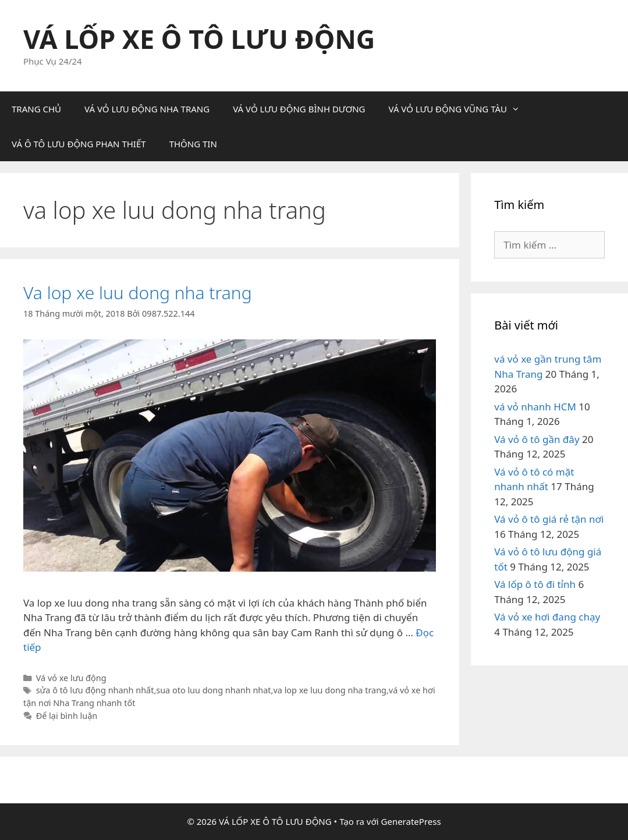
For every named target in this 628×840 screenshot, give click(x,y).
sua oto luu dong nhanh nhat (213, 690)
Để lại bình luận (67, 716)
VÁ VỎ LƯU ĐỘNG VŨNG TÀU (460, 109)
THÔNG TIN (193, 144)
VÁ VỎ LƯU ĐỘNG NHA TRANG (147, 109)
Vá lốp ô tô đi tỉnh (535, 584)
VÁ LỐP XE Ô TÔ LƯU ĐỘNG (199, 39)
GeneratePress (411, 821)
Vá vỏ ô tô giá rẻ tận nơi (549, 519)
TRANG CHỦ (36, 109)
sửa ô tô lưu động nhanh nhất (95, 690)
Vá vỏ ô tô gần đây (537, 439)
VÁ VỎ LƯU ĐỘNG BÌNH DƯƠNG (299, 109)
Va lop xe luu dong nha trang (138, 293)
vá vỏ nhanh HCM (535, 407)
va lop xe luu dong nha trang (330, 690)
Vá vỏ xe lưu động (71, 678)
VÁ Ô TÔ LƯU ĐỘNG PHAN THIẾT (79, 144)
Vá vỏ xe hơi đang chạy (547, 617)
